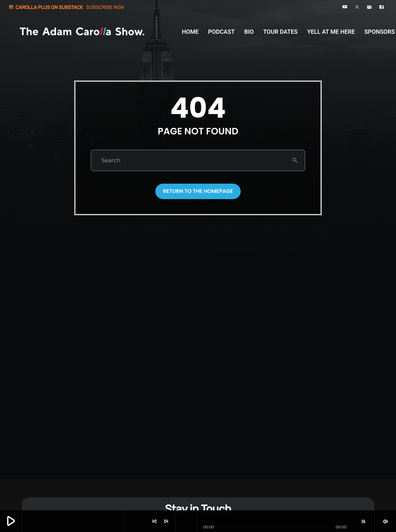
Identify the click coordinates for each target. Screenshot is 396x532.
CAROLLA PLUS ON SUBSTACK (66, 7)
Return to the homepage (198, 191)
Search (111, 160)
